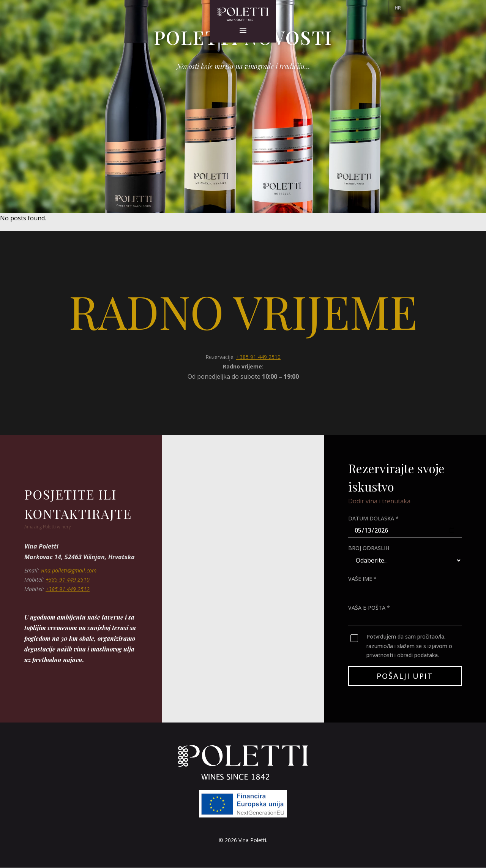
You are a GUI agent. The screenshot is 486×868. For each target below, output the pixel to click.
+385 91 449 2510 (258, 357)
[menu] (398, 8)
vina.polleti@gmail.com (69, 570)
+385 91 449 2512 (68, 589)
